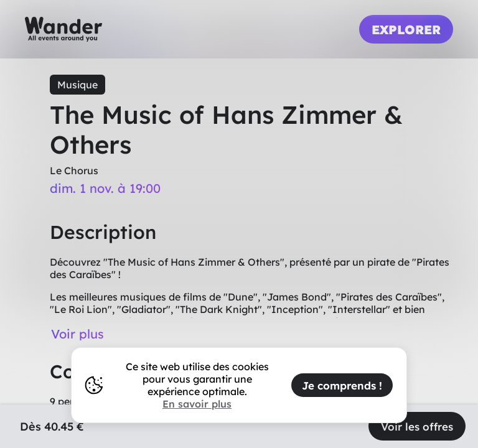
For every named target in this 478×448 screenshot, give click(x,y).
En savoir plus (197, 404)
